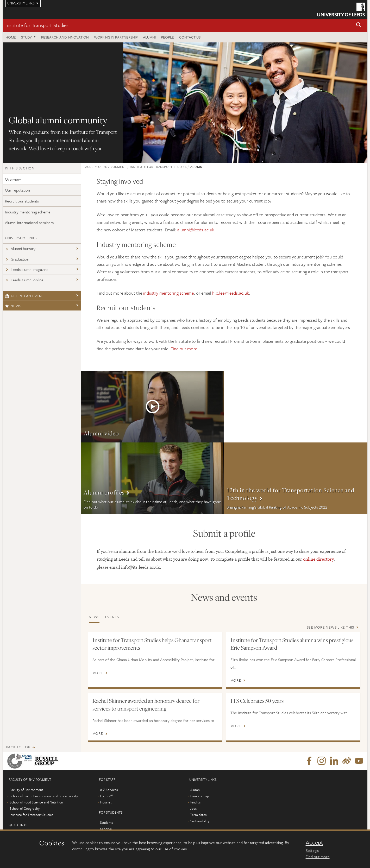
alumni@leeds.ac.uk (196, 230)
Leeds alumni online (24, 280)
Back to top (18, 754)
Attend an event (25, 296)
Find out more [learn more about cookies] (318, 857)
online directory (318, 559)
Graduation (17, 259)
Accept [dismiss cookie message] (314, 842)
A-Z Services (109, 797)
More (153, 407)
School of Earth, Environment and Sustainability (44, 803)
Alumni (149, 37)
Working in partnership (116, 37)
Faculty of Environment (105, 167)
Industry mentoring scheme (28, 212)
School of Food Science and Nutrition (36, 810)
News (13, 306)
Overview (13, 179)
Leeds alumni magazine (27, 269)
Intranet (106, 810)
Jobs (193, 816)
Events (112, 617)
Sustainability (200, 828)
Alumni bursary (20, 249)
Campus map (200, 803)
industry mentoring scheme (168, 293)
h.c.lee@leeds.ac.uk (231, 293)
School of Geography (25, 816)
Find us (195, 810)
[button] (359, 25)
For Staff (106, 803)
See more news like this (330, 627)
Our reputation (17, 190)
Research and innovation (65, 37)
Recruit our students (22, 201)
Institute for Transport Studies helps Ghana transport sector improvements (152, 644)
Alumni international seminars (29, 223)
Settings (312, 850)
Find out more (184, 349)
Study (26, 37)
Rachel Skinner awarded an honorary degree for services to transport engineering (146, 705)
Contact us (190, 37)
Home (11, 37)
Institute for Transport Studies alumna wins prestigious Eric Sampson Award (292, 644)
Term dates (198, 822)
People (167, 37)
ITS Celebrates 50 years (257, 701)
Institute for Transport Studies (37, 25)
